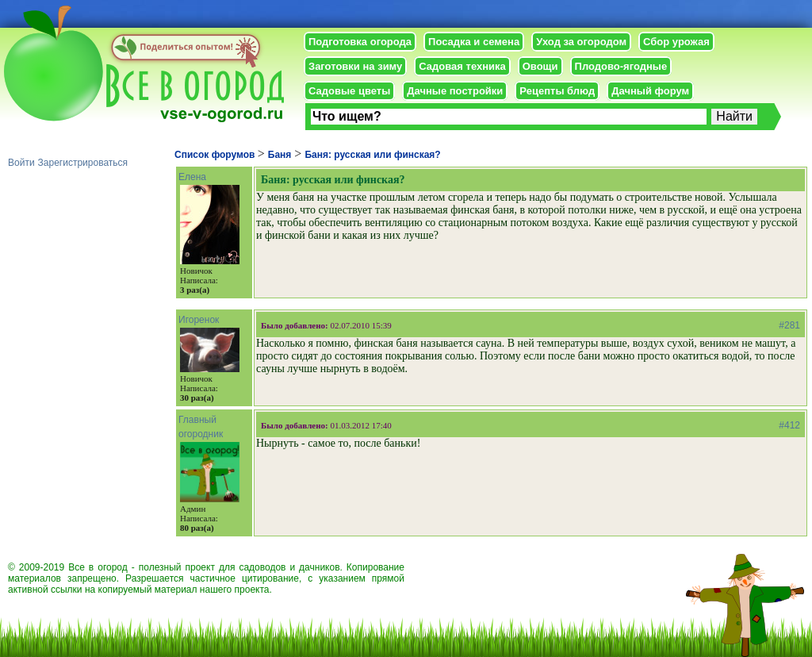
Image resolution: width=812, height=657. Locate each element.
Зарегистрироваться (83, 163)
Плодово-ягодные (621, 66)
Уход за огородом (581, 42)
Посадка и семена (474, 42)
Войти (21, 163)
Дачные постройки (455, 91)
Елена (192, 177)
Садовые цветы (349, 91)
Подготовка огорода (360, 42)
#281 (789, 325)
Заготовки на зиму (355, 66)
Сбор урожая (676, 42)
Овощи (540, 66)
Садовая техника (462, 66)
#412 (789, 425)
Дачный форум (650, 91)
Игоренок (199, 320)
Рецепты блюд (557, 91)
